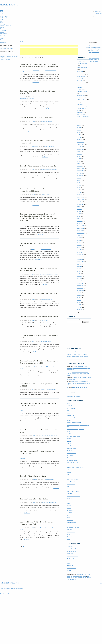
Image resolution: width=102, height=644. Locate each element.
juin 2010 (79, 240)
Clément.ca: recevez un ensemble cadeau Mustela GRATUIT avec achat (38, 404)
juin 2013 (79, 156)
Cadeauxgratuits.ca (71, 551)
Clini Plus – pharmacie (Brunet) (74, 423)
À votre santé (70, 547)
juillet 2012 (79, 180)
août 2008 (79, 293)
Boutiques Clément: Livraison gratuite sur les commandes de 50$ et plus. (36, 190)
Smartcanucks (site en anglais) (74, 396)
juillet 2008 (79, 295)
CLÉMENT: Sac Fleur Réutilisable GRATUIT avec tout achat (39, 337)
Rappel (78, 102)
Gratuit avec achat (81, 96)
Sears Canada (70, 520)
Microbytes (69, 489)
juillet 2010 (79, 238)
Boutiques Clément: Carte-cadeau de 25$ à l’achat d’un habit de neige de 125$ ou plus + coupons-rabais (39, 65)
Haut (101, 583)
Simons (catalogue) (71, 522)
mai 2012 (79, 185)
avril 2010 (79, 245)
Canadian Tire (70, 420)
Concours (2, 29)
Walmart (2, 19)
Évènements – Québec (82, 92)
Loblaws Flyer (73, 579)
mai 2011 (79, 214)
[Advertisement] (49, 46)
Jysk (68, 465)
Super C (69, 525)
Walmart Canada (70, 537)
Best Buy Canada (71, 406)
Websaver (69, 570)
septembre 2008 (80, 290)
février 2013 (79, 166)
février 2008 (79, 307)
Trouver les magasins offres (74, 320)
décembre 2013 (80, 142)
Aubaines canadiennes (51, 70)
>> (26, 546)
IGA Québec (69, 458)
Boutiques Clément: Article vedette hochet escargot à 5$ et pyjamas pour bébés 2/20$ (39, 362)
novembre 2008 (80, 286)
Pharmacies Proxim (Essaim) (73, 496)
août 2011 (79, 207)
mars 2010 (79, 247)
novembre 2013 (80, 144)
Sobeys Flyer (83, 576)
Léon (68, 474)
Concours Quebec (53, 274)
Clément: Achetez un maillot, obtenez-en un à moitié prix (38, 295)
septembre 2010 (80, 233)
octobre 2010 (80, 231)
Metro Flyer (83, 578)
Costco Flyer (87, 574)
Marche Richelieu (71, 482)
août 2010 (79, 235)
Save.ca (68, 563)
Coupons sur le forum (94, 58)
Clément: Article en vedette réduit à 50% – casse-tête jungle (39, 431)
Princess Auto (70, 501)
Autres (2, 23)
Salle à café (3, 35)
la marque (11, 49)
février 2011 (79, 221)
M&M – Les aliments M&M (73, 479)
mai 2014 (79, 130)
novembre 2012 (80, 171)
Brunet (68, 413)
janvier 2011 (79, 223)
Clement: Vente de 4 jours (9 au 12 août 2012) (36, 118)
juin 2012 (79, 183)
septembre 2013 (80, 149)
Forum (2, 13)
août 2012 (79, 178)
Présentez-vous (4, 34)
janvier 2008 (79, 310)
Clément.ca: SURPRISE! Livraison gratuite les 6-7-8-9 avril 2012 (39, 385)
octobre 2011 (80, 202)
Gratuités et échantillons (6, 26)
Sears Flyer (69, 576)
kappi (32, 274)
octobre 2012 (80, 173)
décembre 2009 (80, 255)
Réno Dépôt (69, 513)
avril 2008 (79, 302)
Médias (19, 594)
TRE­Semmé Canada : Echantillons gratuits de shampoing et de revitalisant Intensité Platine (78, 374)
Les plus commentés (5, 59)
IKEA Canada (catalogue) (72, 460)
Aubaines (2, 38)
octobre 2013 (80, 147)
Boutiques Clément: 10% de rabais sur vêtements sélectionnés (37, 92)
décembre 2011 (80, 197)
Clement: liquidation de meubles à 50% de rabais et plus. (38, 244)
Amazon (69, 404)
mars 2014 (79, 135)
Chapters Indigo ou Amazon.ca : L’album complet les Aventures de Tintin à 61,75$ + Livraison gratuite (78, 368)
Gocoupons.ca (70, 561)
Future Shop (69, 446)
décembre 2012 (80, 168)
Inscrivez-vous (98, 12)
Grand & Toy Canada (71, 448)
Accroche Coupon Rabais (72, 549)
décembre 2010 (80, 226)
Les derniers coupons (5, 58)
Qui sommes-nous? (71, 352)
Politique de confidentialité (17, 589)
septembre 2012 (80, 176)
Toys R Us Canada (71, 532)
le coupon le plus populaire (9, 56)
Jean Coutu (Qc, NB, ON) (72, 463)
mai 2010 (79, 243)
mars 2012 (79, 190)
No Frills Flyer (76, 578)
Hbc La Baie (69, 451)
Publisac (69, 506)
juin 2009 (79, 269)
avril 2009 (79, 274)
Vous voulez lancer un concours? (74, 359)
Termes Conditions (5, 589)
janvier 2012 (79, 195)
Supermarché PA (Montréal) (73, 527)
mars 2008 (79, 305)
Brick (68, 411)
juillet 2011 (79, 209)
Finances (2, 32)
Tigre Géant (69, 530)
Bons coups (3, 24)
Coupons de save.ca (94, 46)
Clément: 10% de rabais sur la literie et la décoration (38, 166)
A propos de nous (12, 594)
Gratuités (22, 41)
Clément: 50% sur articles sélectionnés (34, 476)
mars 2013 (79, 164)
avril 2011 (79, 216)
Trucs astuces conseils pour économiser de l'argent (82, 108)
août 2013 (79, 152)
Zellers (68, 539)
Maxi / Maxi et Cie (71, 484)
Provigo (68, 503)
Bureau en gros (70, 415)
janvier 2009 (79, 281)
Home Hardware (70, 455)
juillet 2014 (79, 125)
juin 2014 (79, 128)
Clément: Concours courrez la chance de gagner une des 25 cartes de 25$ (39, 269)
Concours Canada (44, 274)
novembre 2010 (80, 228)
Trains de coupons (94, 61)
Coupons (2, 27)
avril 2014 (79, 132)
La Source (69, 470)
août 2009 (79, 264)
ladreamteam (36, 70)
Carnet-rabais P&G (71, 554)
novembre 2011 (80, 199)
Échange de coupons (94, 60)
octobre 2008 (80, 288)
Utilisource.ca (70, 566)
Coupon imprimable (81, 83)
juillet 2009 (79, 266)
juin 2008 (79, 298)
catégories (3, 43)
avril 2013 (79, 161)
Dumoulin (69, 439)
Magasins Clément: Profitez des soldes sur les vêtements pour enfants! (36, 523)
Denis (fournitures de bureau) (73, 436)
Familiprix (69, 441)
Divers (48, 195)
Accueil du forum (4, 16)
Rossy (68, 518)
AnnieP (33, 121)
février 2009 (79, 278)
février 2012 (79, 192)
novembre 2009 (80, 257)
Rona (68, 515)
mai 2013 (79, 159)
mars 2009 (79, 276)
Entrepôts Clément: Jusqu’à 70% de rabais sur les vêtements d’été (38, 142)
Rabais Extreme (9, 5)
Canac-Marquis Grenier (72, 418)
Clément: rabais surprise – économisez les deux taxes (39, 317)
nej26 (33, 367)
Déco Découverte (71, 434)
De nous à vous (70, 558)
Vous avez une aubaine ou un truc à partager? (77, 354)
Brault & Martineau (71, 408)
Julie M (33, 299)
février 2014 (79, 137)
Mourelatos (69, 494)
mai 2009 (79, 271)
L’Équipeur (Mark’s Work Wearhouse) (75, 467)
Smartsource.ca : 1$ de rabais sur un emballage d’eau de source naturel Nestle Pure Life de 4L (78, 383)
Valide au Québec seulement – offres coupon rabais (83, 116)
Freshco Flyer (76, 576)
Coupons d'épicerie (94, 50)
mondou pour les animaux (73, 491)
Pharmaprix (69, 498)
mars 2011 (79, 219)
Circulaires (22, 43)
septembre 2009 (80, 262)
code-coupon (31, 98)
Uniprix (68, 534)
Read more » (36, 82)
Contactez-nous (98, 13)
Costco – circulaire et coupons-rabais (75, 429)
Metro (68, 486)
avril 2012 (79, 188)
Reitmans (69, 508)
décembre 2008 (80, 283)
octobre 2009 (80, 259)
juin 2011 (79, 211)
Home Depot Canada (71, 453)
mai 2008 (79, 300)
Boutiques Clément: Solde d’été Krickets (34, 499)
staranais (35, 480)
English (88, 47)
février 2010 (79, 250)
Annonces (44, 170)
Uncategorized (80, 112)
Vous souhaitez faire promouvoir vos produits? (77, 357)
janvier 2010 (79, 252)
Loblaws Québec (70, 477)
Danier (68, 431)
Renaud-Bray (70, 510)
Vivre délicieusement (71, 568)
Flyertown (69, 443)
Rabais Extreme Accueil (10, 583)
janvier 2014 (79, 140)
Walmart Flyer (80, 574)
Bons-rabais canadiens (25, 72)
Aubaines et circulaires (5, 18)
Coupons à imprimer (94, 52)
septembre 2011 (80, 204)
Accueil (2, 10)
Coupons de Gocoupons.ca (96, 49)
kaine (68, 387)
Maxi (1, 21)
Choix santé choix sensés (72, 556)
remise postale (80, 104)
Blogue (2, 12)
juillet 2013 (79, 154)
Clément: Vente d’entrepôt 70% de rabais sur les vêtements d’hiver (37, 452)
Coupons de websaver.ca (95, 47)
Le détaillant (3, 49)
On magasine (3, 30)
